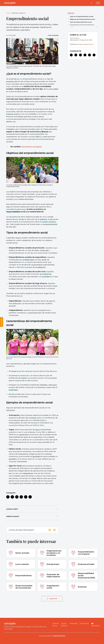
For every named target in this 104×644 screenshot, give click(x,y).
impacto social (12, 114)
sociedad (46, 276)
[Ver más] (97, 27)
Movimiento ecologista (32, 147)
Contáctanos (84, 623)
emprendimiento (50, 224)
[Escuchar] (11, 35)
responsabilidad (13, 212)
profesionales (28, 260)
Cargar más (52, 599)
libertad (45, 132)
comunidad (53, 89)
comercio (32, 418)
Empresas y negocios (18, 13)
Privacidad (73, 623)
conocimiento (37, 265)
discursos (53, 385)
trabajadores (28, 473)
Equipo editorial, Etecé (86, 44)
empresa (10, 81)
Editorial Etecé (75, 38)
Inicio (8, 13)
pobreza (43, 219)
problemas (47, 274)
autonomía (33, 313)
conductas (44, 250)
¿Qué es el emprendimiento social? (82, 16)
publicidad (13, 390)
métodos (43, 385)
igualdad (36, 456)
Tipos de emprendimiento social (81, 22)
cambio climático (49, 222)
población (41, 267)
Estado (11, 129)
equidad (12, 459)
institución (17, 303)
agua (38, 430)
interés (24, 378)
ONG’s (38, 137)
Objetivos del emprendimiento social (82, 19)
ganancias (24, 435)
